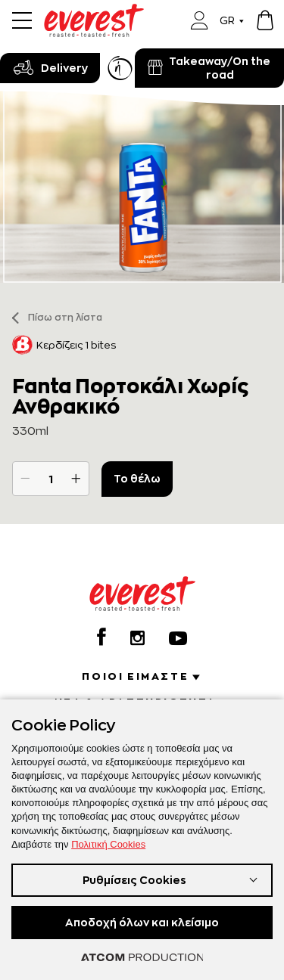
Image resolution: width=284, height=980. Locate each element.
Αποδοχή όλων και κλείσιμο (142, 922)
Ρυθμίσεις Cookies (134, 880)
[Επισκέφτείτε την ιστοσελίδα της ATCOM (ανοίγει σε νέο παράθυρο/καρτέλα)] (142, 957)
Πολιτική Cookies (108, 844)
